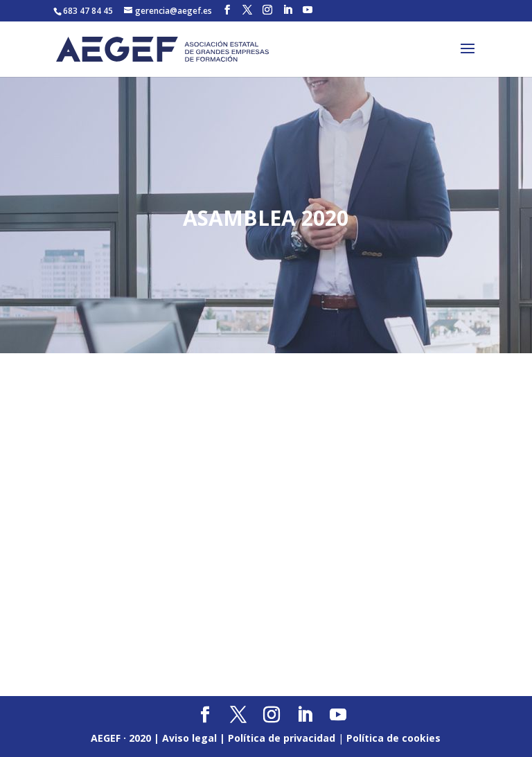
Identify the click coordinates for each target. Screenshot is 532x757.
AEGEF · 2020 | (126, 738)
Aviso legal (189, 738)
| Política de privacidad (277, 738)
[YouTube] (308, 10)
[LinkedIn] (287, 10)
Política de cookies (393, 738)
